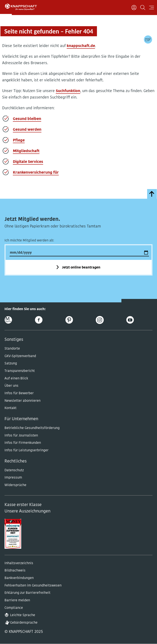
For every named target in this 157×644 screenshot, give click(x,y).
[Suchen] (143, 8)
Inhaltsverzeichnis (19, 563)
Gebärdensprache (24, 623)
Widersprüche (15, 485)
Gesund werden (27, 130)
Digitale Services (28, 162)
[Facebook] (39, 320)
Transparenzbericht (20, 371)
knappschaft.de (81, 46)
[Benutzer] (134, 8)
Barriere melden (17, 600)
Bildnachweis (15, 571)
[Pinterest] (69, 320)
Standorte (12, 349)
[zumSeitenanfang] (152, 194)
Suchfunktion (68, 91)
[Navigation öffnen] (152, 8)
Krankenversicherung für (36, 173)
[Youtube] (130, 320)
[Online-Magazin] (8, 320)
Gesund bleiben (27, 119)
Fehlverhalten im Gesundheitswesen (33, 586)
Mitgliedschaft (26, 151)
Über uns (11, 386)
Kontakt (11, 408)
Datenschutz (14, 470)
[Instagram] (100, 320)
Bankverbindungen (19, 578)
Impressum (13, 478)
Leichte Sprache (23, 615)
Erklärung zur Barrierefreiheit (27, 593)
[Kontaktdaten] (148, 39)
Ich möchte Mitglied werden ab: (29, 241)
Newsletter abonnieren (23, 401)
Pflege (19, 140)
